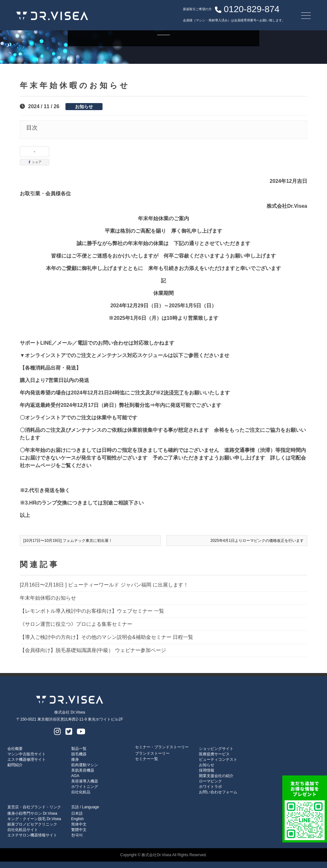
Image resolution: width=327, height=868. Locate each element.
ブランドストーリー (152, 753)
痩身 (75, 759)
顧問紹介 (15, 765)
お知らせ (84, 107)
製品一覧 (79, 749)
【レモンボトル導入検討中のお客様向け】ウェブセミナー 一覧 (92, 611)
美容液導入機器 (85, 781)
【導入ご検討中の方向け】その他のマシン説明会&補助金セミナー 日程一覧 (106, 637)
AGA (75, 776)
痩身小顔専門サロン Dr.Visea (32, 813)
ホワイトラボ (210, 787)
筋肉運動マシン (85, 765)
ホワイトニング (85, 787)
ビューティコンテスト (218, 759)
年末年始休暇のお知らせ (48, 598)
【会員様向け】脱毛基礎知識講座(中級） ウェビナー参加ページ (93, 650)
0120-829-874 (225, 11)
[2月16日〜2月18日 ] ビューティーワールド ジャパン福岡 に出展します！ (104, 585)
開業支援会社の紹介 (216, 776)
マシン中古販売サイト (27, 754)
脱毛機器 (79, 754)
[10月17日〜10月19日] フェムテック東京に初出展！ (68, 541)
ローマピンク (210, 781)
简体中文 (79, 824)
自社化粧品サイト (23, 830)
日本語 (77, 813)
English (77, 819)
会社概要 (15, 749)
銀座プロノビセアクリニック (32, 824)
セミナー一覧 (147, 759)
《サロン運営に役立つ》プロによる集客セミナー (76, 624)
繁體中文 (79, 830)
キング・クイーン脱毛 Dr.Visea (34, 819)
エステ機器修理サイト (27, 759)
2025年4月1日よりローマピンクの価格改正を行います (257, 541)
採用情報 (207, 770)
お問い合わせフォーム (218, 792)
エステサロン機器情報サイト (32, 835)
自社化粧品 (81, 792)
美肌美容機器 (83, 770)
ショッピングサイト (216, 749)
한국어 (77, 835)
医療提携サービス (214, 754)
